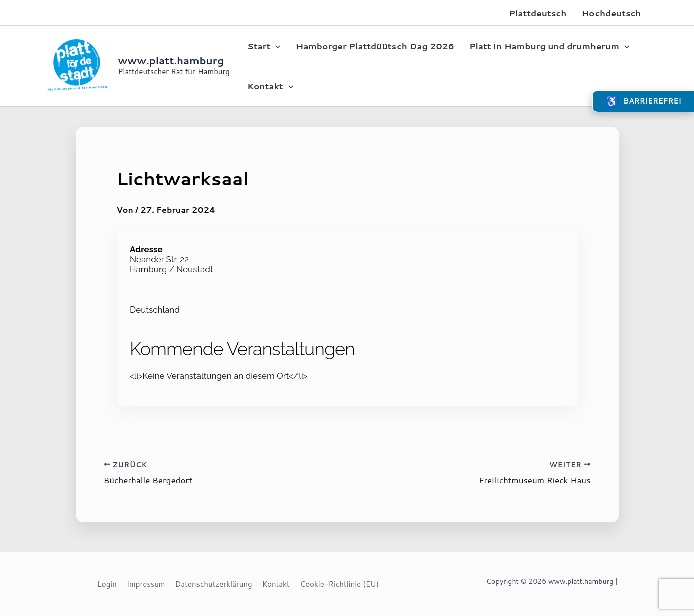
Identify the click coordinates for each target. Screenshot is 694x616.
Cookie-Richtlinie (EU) (340, 584)
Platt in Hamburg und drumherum (549, 46)
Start (264, 46)
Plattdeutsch (537, 13)
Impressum (146, 584)
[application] (275, 46)
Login (107, 584)
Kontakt (270, 86)
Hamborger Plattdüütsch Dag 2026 (375, 46)
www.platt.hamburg (171, 60)
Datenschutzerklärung (214, 584)
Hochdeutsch (611, 13)
